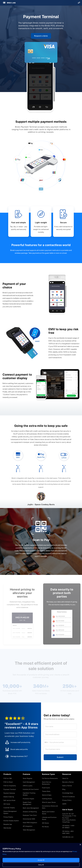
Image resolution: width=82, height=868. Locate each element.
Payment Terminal (10, 789)
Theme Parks (46, 791)
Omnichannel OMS (29, 819)
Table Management (29, 830)
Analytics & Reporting (30, 812)
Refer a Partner (67, 786)
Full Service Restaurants (50, 778)
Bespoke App (8, 824)
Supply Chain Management (27, 803)
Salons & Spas (47, 795)
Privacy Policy (67, 800)
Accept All (41, 860)
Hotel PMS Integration (30, 823)
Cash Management (29, 782)
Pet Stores (45, 827)
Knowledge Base (68, 793)
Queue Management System (10, 812)
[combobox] (46, 742)
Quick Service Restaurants (47, 783)
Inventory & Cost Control (31, 789)
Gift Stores (46, 823)
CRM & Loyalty (28, 786)
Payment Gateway (9, 793)
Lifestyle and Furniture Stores (49, 818)
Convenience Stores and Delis (50, 807)
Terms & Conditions (69, 797)
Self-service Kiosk (9, 800)
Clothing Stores (47, 799)
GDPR (64, 804)
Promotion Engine (29, 799)
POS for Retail (8, 782)
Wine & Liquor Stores (49, 802)
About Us (65, 778)
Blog (64, 789)
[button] (79, 3)
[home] (8, 3)
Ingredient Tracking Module (29, 794)
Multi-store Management (31, 808)
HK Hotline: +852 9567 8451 (68, 832)
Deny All (41, 865)
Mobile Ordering (9, 797)
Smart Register (28, 778)
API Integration (28, 826)
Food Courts (46, 788)
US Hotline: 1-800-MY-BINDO (69, 827)
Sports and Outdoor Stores (48, 813)
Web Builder (7, 828)
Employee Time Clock (30, 815)
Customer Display (9, 808)
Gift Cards (7, 804)
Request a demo (41, 36)
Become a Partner (68, 782)
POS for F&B (8, 778)
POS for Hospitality (10, 786)
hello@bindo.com (68, 837)
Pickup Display (8, 817)
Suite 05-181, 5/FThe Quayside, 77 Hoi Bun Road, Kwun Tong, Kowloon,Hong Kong (69, 818)
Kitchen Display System (11, 821)
